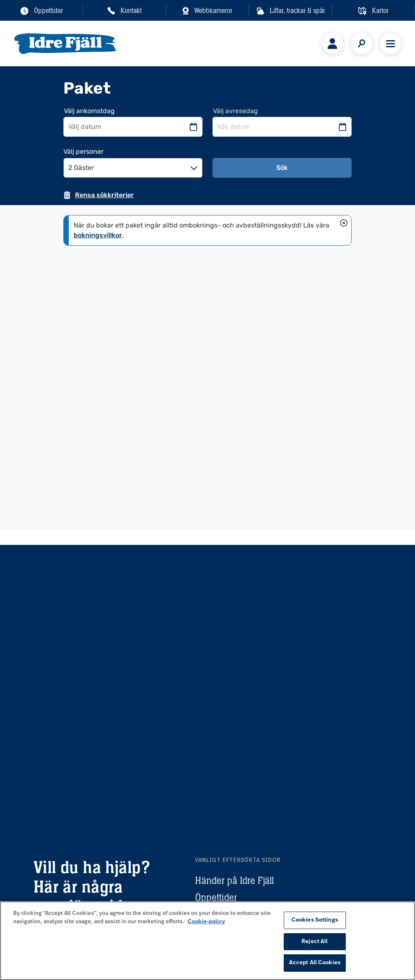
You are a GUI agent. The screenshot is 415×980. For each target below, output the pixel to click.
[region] (207, 941)
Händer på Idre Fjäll (234, 880)
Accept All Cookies (315, 963)
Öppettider (216, 897)
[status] (207, 230)
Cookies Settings (315, 920)
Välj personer (83, 151)
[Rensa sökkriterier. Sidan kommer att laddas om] (99, 195)
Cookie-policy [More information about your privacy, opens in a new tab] (206, 922)
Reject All (315, 942)
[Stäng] (344, 223)
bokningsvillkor (98, 235)
